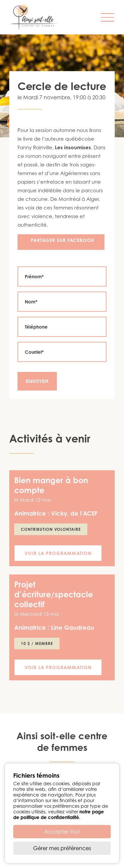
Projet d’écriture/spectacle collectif (54, 594)
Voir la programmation (58, 553)
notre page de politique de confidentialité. (59, 814)
